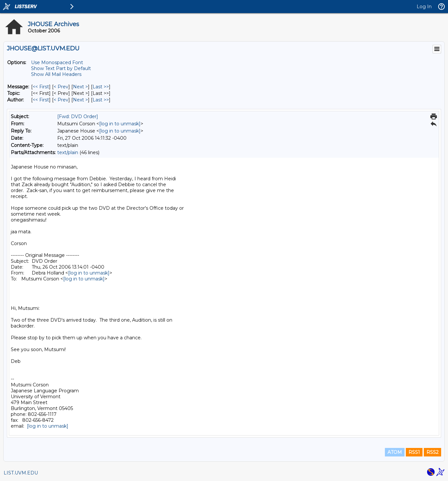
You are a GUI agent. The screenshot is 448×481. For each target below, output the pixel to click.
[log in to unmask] (120, 124)
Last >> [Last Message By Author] (101, 100)
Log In (424, 7)
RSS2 (432, 452)
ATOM (395, 452)
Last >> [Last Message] (101, 87)
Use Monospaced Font (57, 62)
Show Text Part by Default (61, 68)
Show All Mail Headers (56, 74)
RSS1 (414, 452)
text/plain (68, 152)
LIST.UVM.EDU (21, 473)
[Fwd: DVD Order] (78, 116)
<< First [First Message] (41, 87)
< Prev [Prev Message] (61, 87)
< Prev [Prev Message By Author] (61, 100)
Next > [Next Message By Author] (80, 100)
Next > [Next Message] (80, 87)
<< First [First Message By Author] (41, 100)
